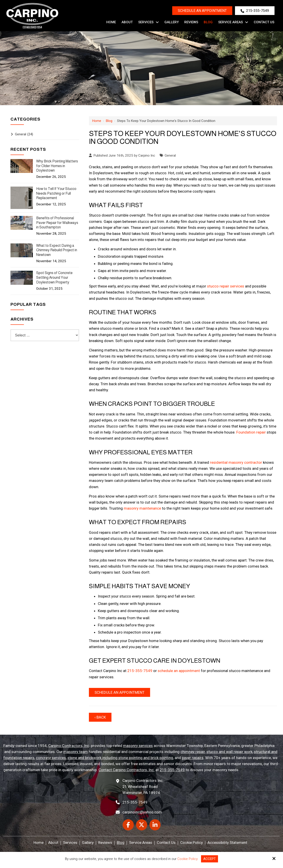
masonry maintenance (142, 508)
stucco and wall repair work (229, 752)
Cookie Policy (188, 859)
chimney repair (193, 752)
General (170, 155)
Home (97, 121)
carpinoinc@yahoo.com (142, 812)
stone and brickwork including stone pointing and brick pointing (120, 758)
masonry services (138, 746)
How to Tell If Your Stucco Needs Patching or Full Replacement (56, 193)
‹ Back (100, 717)
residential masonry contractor (236, 462)
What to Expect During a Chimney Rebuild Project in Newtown (57, 250)
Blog (109, 121)
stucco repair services (226, 286)
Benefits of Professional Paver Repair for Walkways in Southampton (57, 223)
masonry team (76, 752)
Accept (210, 859)
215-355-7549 (255, 11)
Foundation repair (251, 432)
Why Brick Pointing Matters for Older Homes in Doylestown (57, 166)
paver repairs (193, 758)
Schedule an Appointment (202, 11)
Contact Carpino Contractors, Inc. (127, 770)
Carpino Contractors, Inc (69, 746)
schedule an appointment (179, 671)
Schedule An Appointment (119, 692)
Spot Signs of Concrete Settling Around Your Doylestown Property (54, 278)
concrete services (51, 758)
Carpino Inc (147, 155)
